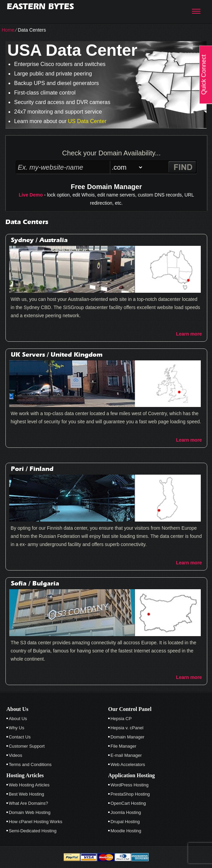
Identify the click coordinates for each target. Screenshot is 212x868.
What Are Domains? (29, 803)
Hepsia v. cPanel (127, 728)
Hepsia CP (121, 719)
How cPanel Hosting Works (36, 822)
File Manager (124, 746)
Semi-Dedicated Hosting (33, 831)
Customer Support (27, 746)
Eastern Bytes (40, 6)
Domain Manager (128, 737)
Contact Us (20, 737)
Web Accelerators (128, 764)
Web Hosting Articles (29, 785)
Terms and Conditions (30, 764)
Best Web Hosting (27, 794)
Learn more (189, 334)
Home (8, 30)
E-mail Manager (126, 755)
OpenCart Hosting (128, 803)
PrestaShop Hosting (130, 794)
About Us (18, 719)
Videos (16, 755)
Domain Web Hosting (30, 812)
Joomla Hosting (126, 812)
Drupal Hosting (125, 822)
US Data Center (87, 121)
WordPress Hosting (130, 785)
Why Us (17, 728)
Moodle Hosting (126, 831)
